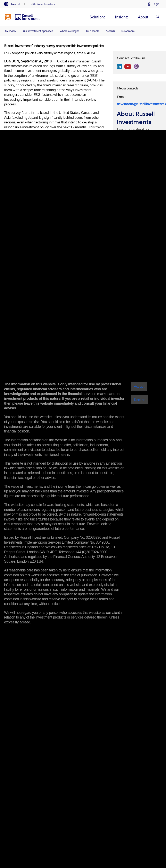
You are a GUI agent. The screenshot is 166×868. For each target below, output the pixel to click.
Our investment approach (38, 31)
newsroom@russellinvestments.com (139, 104)
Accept (139, 386)
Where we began (70, 31)
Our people (93, 31)
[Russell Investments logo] (22, 17)
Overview (11, 31)
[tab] (14, 4)
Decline (140, 400)
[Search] (157, 17)
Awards (110, 31)
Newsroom (128, 31)
